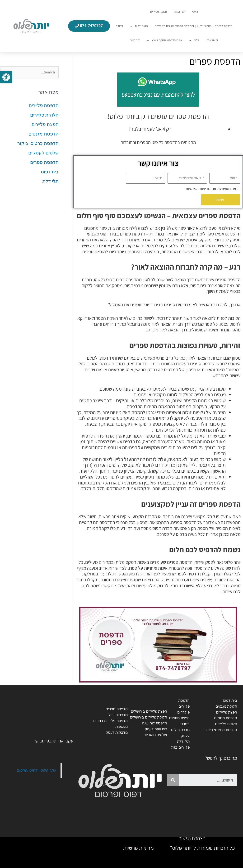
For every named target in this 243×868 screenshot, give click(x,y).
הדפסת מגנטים (44, 134)
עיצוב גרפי (212, 40)
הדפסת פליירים (44, 105)
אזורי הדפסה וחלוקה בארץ (164, 40)
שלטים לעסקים (43, 153)
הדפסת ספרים (44, 162)
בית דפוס (50, 172)
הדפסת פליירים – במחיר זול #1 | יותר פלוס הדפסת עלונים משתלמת (193, 26)
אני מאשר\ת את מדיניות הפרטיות (211, 189)
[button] (6, 77)
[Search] (173, 780)
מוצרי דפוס (139, 26)
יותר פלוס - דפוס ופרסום (36, 770)
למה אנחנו (180, 12)
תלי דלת (51, 181)
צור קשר (135, 40)
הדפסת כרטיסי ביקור (38, 143)
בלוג (194, 40)
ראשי (195, 12)
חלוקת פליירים (159, 12)
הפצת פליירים (45, 124)
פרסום (119, 26)
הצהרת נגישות (192, 838)
